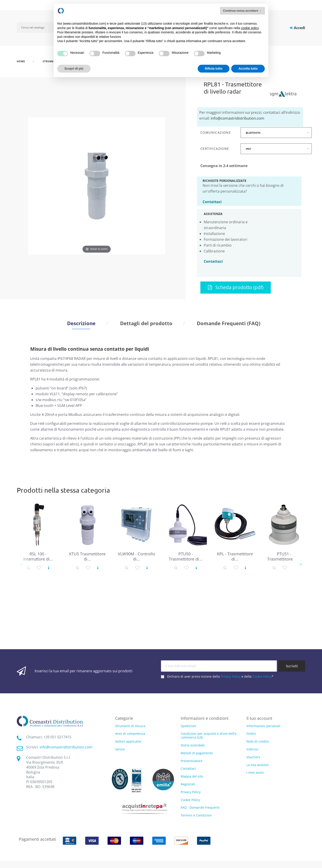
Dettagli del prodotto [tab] (146, 323)
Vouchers (253, 757)
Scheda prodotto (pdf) (236, 287)
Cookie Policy (262, 676)
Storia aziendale (193, 745)
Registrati (188, 784)
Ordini (251, 734)
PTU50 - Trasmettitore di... (186, 556)
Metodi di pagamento (197, 753)
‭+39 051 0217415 (57, 737)
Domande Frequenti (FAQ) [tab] (229, 323)
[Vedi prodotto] (49, 568)
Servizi (120, 749)
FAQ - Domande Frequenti (200, 807)
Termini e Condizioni (196, 815)
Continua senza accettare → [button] (243, 11)
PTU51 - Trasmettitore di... (284, 556)
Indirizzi (252, 749)
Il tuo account (259, 718)
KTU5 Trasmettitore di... (87, 556)
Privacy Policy (231, 676)
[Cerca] (38, 28)
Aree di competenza (130, 734)
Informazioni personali (263, 726)
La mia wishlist (257, 765)
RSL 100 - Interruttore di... (38, 556)
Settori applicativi (128, 742)
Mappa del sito (192, 776)
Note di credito (258, 741)
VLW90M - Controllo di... (137, 556)
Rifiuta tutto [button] (214, 69)
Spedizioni (189, 726)
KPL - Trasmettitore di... (235, 556)
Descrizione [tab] (81, 323)
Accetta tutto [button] (248, 69)
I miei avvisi (255, 772)
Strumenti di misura (130, 726)
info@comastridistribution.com (237, 118)
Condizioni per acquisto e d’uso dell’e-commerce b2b (209, 735)
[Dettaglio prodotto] (28, 568)
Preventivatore (192, 761)
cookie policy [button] (250, 28)
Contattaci (212, 201)
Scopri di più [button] (74, 69)
